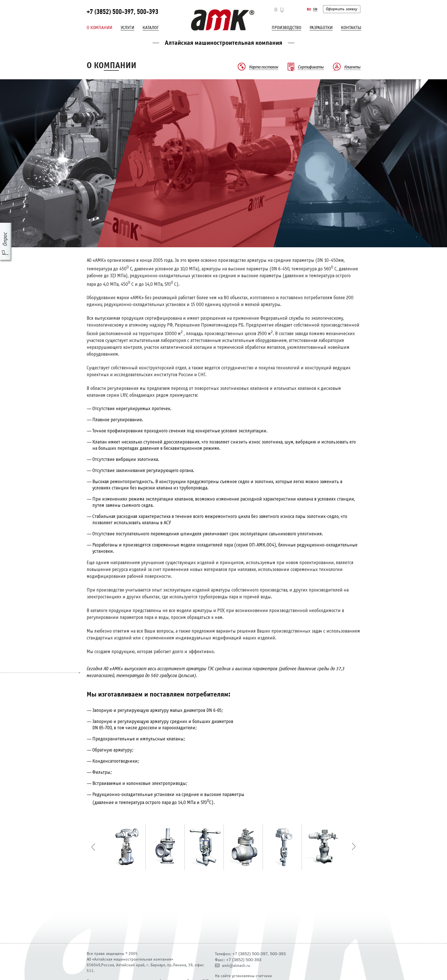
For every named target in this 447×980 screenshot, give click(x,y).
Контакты (351, 28)
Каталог (151, 28)
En (315, 9)
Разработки (321, 28)
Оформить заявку (342, 9)
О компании (99, 28)
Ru (309, 9)
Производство (287, 28)
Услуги (127, 28)
